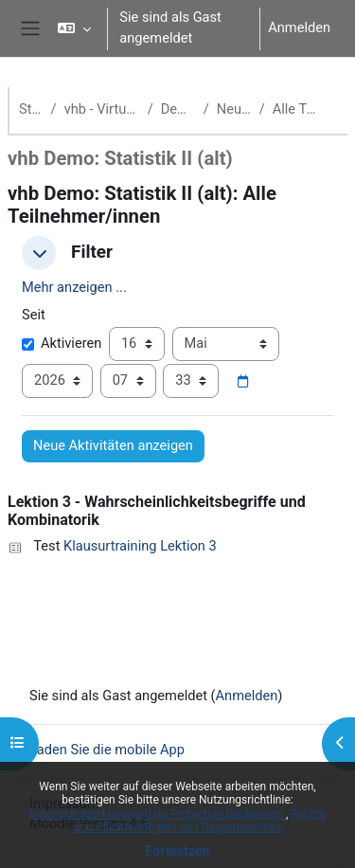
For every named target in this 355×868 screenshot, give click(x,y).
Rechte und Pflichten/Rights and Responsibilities (200, 821)
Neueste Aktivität (234, 109)
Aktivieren (62, 343)
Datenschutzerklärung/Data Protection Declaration (158, 814)
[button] (74, 28)
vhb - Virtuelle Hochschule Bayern (102, 109)
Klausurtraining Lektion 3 (140, 546)
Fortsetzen (178, 851)
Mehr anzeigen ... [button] (74, 287)
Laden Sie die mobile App (107, 750)
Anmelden (299, 27)
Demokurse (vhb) (178, 109)
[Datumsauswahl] (242, 382)
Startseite (31, 109)
